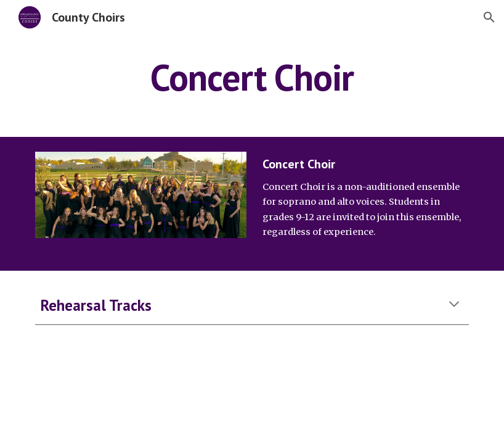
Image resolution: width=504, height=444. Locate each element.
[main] (252, 77)
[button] (489, 17)
